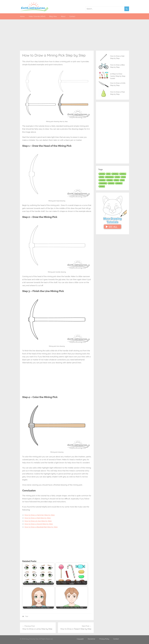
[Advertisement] (74, 35)
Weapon (119, 183)
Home (22, 16)
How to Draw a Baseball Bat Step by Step (41, 527)
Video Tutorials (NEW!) (37, 16)
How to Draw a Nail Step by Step (38, 518)
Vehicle (111, 183)
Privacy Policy (104, 639)
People (110, 180)
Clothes (123, 174)
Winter (102, 186)
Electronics (110, 177)
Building (115, 174)
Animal (102, 174)
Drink (102, 177)
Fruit (123, 177)
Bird (108, 174)
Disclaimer (92, 639)
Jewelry (102, 180)
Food (117, 177)
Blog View (53, 16)
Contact (72, 16)
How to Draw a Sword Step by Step (39, 524)
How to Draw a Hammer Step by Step (40, 515)
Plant (117, 180)
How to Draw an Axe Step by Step (38, 521)
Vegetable (103, 183)
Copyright (80, 639)
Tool (27, 616)
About (63, 16)
